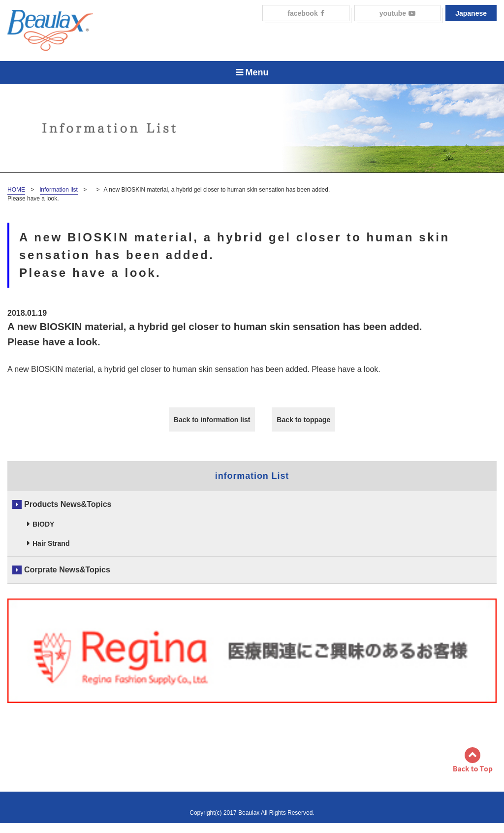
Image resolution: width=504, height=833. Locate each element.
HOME (16, 190)
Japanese (471, 13)
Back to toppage (303, 420)
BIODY (43, 524)
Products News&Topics (68, 504)
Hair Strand (51, 543)
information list (59, 190)
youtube (397, 13)
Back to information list (212, 420)
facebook (306, 13)
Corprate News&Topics (67, 570)
